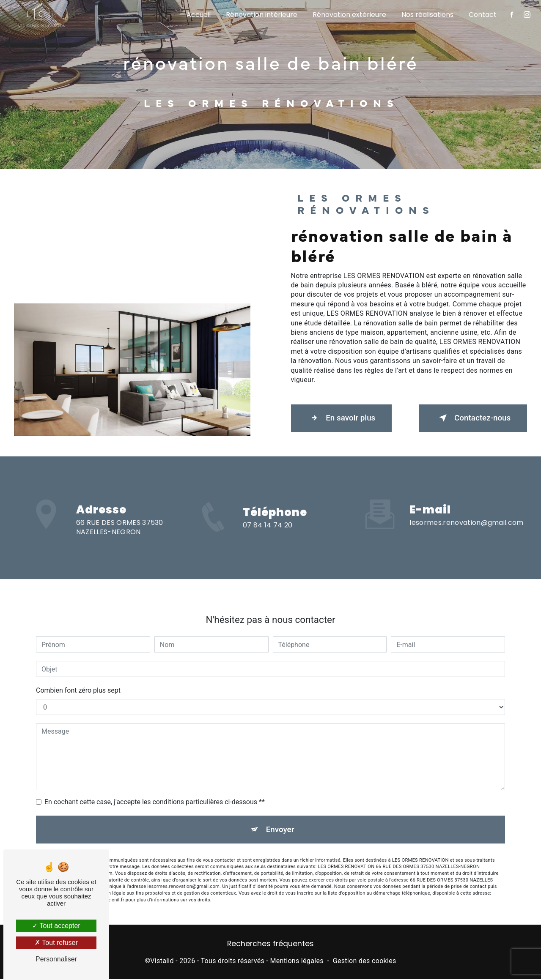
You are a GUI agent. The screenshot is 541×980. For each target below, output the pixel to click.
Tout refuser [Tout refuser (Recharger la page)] (56, 943)
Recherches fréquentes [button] (270, 945)
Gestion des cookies (365, 961)
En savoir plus (343, 418)
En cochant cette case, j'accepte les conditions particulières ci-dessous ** (155, 793)
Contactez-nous (472, 418)
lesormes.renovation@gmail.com (466, 513)
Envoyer (280, 820)
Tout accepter (56, 926)
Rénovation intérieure (261, 15)
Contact (482, 15)
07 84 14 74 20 (268, 535)
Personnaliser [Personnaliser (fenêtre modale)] (56, 959)
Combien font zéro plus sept (78, 681)
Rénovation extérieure (349, 15)
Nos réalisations (427, 15)
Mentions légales (297, 961)
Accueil (198, 15)
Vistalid (162, 961)
